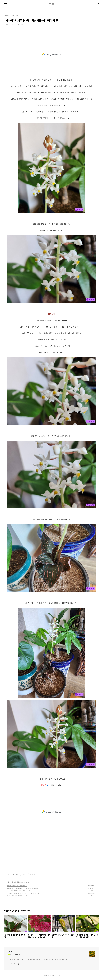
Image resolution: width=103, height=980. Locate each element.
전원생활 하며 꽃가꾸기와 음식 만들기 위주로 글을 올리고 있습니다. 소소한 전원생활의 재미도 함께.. (38, 959)
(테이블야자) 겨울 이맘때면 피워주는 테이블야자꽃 (22, 893)
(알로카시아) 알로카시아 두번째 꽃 (17, 891)
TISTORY (52, 976)
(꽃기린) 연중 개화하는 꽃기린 (15, 896)
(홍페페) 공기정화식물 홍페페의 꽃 (17, 886)
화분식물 (16, 882)
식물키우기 (10, 882)
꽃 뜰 (51, 4)
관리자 (59, 976)
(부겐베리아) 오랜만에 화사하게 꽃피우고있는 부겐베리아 (24, 888)
